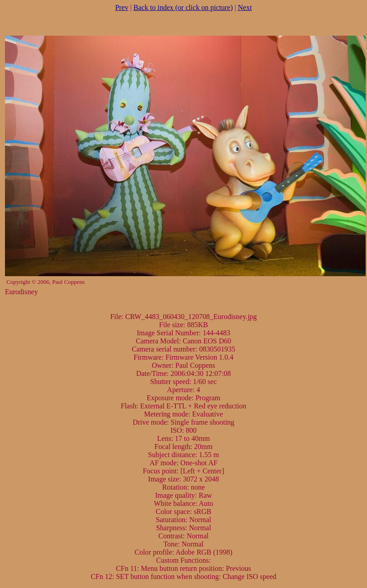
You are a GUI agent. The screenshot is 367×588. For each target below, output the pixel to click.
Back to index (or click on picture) (183, 7)
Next (245, 7)
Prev (122, 7)
